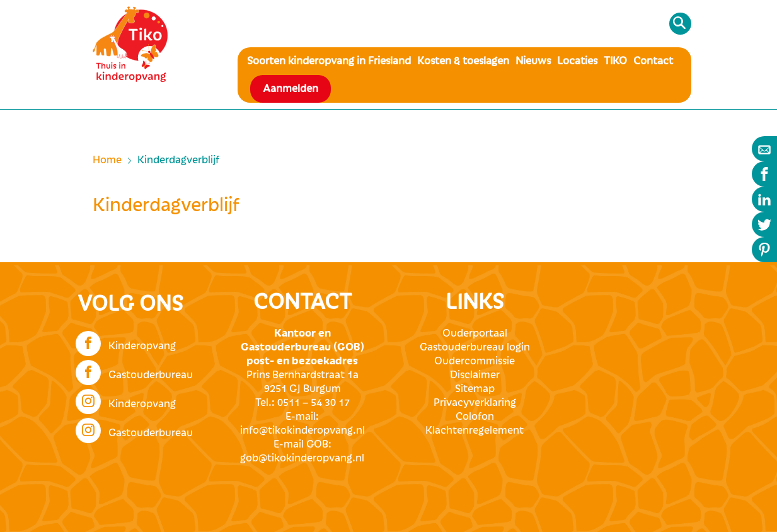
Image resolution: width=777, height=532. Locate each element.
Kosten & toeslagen (463, 61)
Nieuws (533, 61)
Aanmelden (291, 89)
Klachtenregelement (475, 431)
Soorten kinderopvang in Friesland (329, 61)
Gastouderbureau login (475, 347)
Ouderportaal (475, 333)
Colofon (475, 417)
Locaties (577, 61)
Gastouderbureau (134, 371)
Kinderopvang (126, 342)
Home (107, 160)
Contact (653, 61)
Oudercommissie (475, 361)
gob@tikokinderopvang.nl (302, 458)
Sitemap (475, 389)
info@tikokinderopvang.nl (302, 431)
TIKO (615, 61)
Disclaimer (475, 375)
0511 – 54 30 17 (314, 403)
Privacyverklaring (475, 403)
